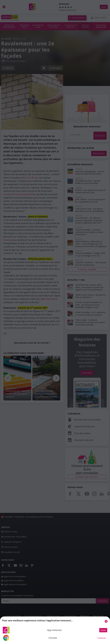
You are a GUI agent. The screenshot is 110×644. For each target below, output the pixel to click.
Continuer (102, 638)
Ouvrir (103, 630)
